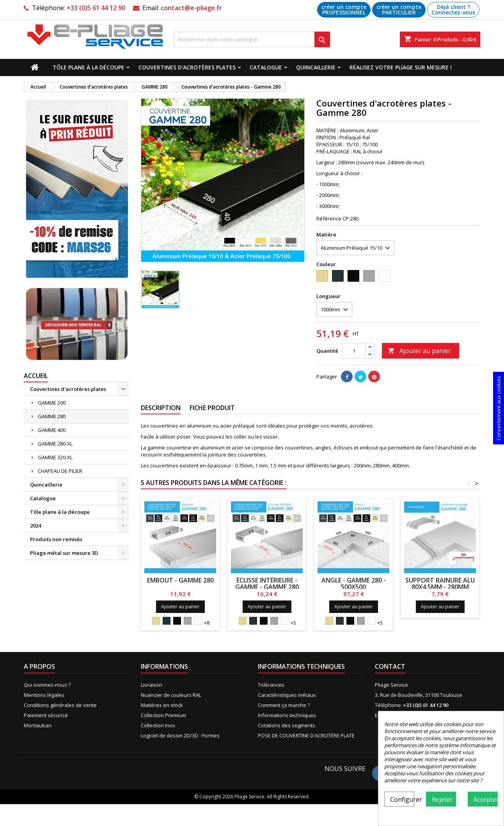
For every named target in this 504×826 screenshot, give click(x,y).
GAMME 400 (52, 430)
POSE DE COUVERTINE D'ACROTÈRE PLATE (306, 735)
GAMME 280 (52, 416)
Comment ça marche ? (284, 705)
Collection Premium (163, 715)
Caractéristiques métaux (287, 695)
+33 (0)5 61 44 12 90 (96, 8)
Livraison (152, 685)
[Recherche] (252, 39)
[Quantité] (354, 351)
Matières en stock (162, 705)
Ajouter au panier (419, 351)
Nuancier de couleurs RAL (171, 695)
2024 (35, 526)
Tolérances (271, 685)
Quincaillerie (316, 67)
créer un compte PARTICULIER (399, 10)
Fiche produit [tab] (212, 408)
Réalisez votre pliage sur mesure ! (401, 67)
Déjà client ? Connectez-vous (453, 10)
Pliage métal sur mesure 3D (64, 553)
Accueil (36, 376)
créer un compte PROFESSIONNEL (344, 10)
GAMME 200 (52, 403)
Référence (329, 218)
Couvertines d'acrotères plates (187, 67)
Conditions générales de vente (60, 705)
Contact (390, 666)
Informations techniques (287, 715)
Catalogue (266, 67)
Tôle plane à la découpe (89, 67)
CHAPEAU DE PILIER (60, 471)
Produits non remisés (56, 539)
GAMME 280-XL (55, 444)
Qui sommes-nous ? (47, 685)
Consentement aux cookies (499, 408)
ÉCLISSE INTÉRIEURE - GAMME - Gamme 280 (267, 584)
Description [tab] (161, 408)
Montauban (38, 725)
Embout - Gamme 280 (180, 580)
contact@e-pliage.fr (191, 8)
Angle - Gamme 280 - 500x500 (354, 584)
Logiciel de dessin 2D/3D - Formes (180, 735)
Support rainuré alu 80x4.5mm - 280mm (440, 584)
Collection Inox (158, 725)
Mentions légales (44, 695)
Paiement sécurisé (46, 715)
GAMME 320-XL (55, 457)
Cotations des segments (287, 725)
